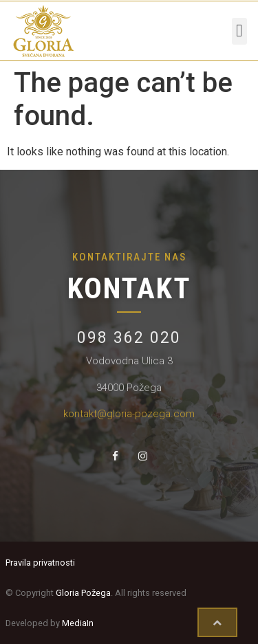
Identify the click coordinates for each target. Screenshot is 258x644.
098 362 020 (129, 338)
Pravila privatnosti (40, 563)
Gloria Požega (83, 593)
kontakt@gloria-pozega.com (129, 414)
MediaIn (78, 623)
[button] (240, 31)
